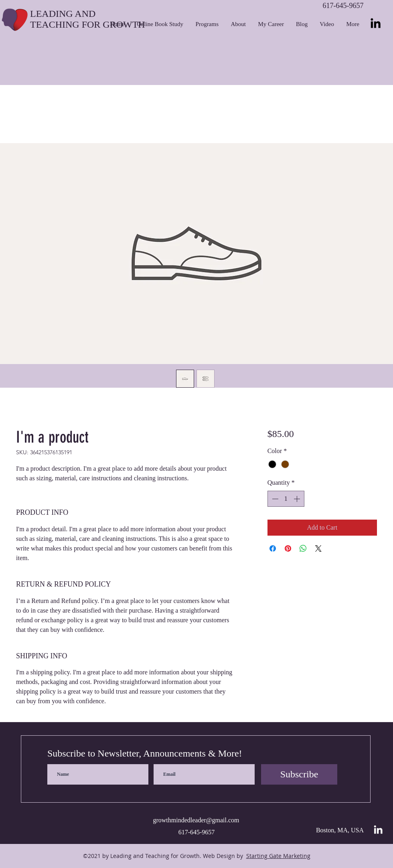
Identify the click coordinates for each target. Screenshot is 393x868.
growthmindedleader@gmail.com (196, 820)
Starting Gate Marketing (278, 856)
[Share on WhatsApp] (303, 548)
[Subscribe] (299, 774)
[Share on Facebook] (273, 548)
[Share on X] (318, 548)
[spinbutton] (286, 499)
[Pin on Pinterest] (288, 548)
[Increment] (298, 499)
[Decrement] (274, 499)
